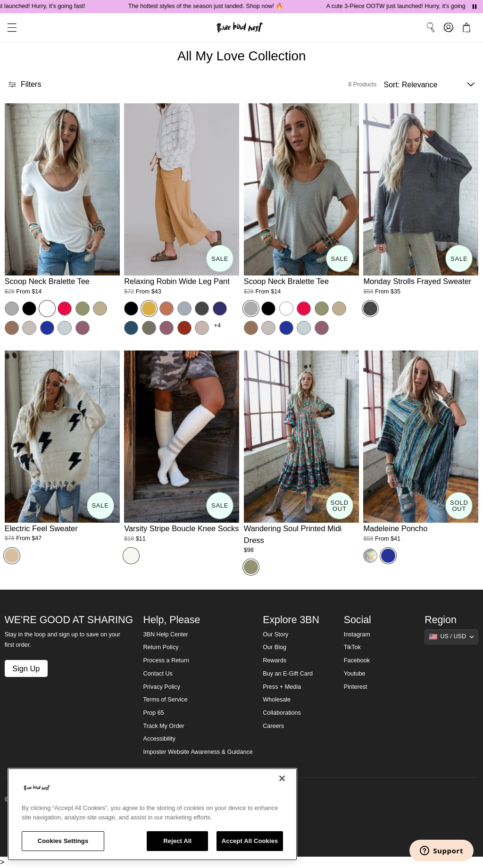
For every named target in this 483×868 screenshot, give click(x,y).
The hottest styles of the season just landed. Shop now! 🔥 (213, 6)
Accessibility (160, 739)
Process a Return (166, 660)
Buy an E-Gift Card (288, 674)
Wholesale (277, 700)
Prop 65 (154, 713)
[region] (152, 814)
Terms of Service (166, 700)
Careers (273, 726)
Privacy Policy (162, 687)
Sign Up (26, 668)
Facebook (357, 660)
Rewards (275, 660)
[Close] (282, 778)
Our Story (275, 634)
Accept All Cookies (250, 841)
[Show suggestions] (451, 637)
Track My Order (164, 726)
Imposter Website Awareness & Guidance (198, 752)
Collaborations (282, 713)
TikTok (352, 647)
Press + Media (282, 687)
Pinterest (356, 687)
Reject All (177, 841)
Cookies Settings (63, 841)
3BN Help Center (166, 634)
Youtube (355, 674)
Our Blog (275, 647)
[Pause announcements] (475, 7)
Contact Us (158, 674)
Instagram (357, 634)
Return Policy (161, 647)
